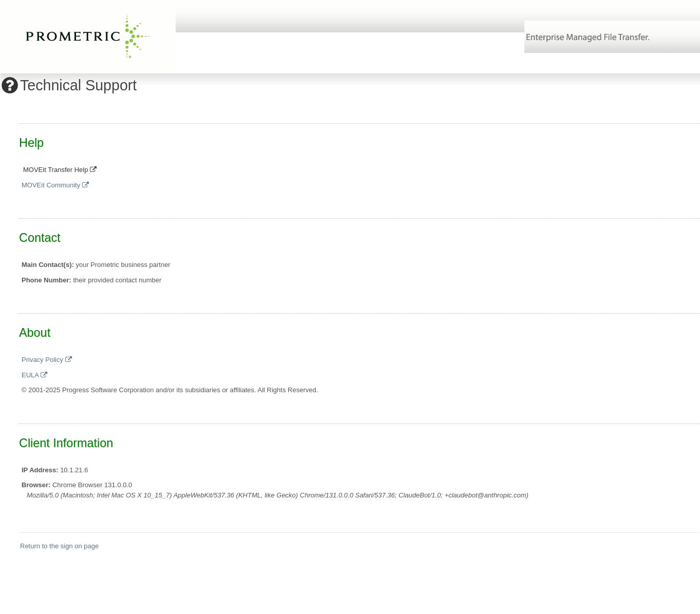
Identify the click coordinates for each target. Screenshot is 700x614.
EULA (34, 375)
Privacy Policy (47, 360)
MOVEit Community (55, 185)
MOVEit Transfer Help (60, 170)
